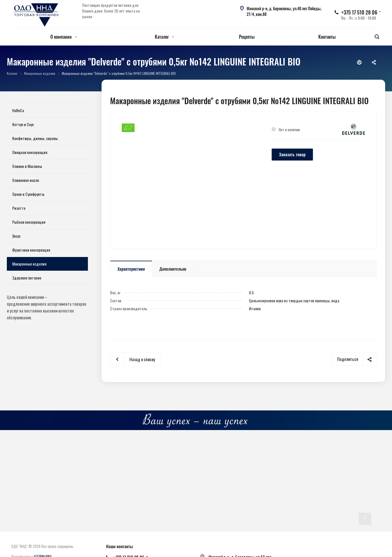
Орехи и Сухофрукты (28, 194)
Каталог (164, 37)
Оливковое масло (26, 180)
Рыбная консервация (29, 222)
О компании (64, 37)
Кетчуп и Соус (23, 124)
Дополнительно (173, 269)
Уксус (16, 236)
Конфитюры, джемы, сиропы (35, 138)
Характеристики (131, 269)
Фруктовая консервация (31, 250)
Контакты (327, 37)
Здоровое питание (27, 278)
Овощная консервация (30, 152)
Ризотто (19, 208)
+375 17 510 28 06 (359, 12)
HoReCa (18, 110)
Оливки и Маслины (27, 166)
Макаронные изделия (29, 264)
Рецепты (247, 37)
